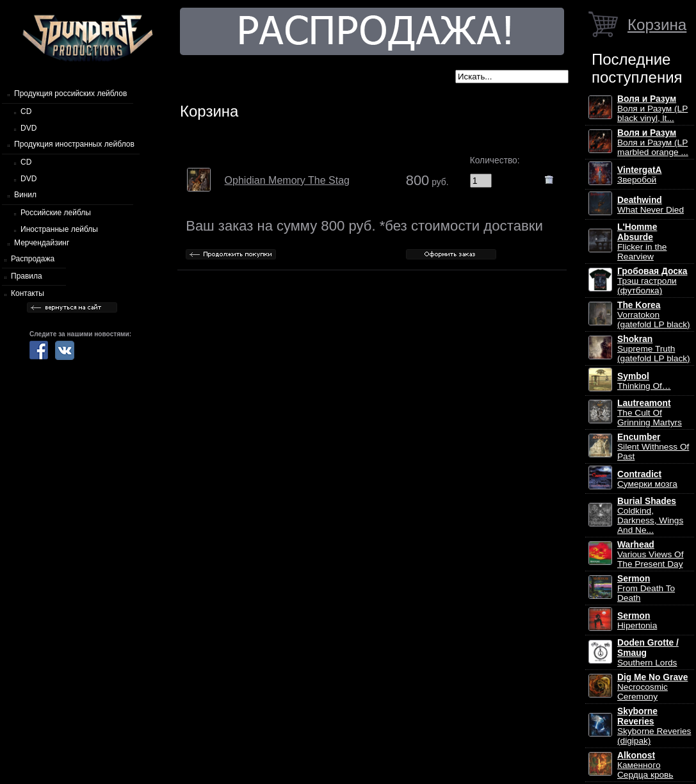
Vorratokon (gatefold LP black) (654, 315)
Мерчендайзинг (42, 243)
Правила (27, 276)
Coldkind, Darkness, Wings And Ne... (650, 516)
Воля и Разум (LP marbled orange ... (653, 143)
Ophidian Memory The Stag (287, 180)
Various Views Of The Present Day (650, 554)
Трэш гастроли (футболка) (652, 281)
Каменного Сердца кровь (645, 765)
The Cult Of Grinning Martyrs (650, 413)
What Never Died (651, 205)
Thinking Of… (644, 381)
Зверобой (640, 175)
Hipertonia (637, 621)
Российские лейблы (56, 213)
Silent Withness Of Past (653, 447)
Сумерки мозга (647, 479)
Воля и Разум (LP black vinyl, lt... (652, 109)
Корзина (657, 25)
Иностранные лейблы (59, 229)
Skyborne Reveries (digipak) (654, 726)
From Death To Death (646, 588)
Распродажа (33, 259)
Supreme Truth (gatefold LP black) (654, 349)
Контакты (28, 293)
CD (26, 111)
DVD (28, 128)
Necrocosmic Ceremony (652, 687)
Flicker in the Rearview (642, 242)
